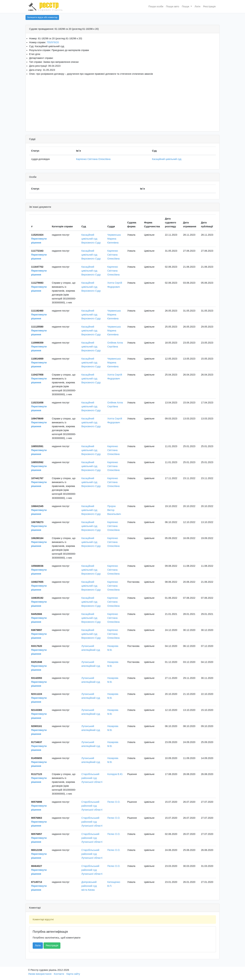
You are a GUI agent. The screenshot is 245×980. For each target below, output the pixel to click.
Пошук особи (156, 6)
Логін (198, 6)
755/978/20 (53, 42)
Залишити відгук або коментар (42, 17)
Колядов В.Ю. (115, 774)
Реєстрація (209, 6)
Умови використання (40, 974)
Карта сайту (73, 974)
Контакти (59, 974)
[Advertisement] (122, 102)
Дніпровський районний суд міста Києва (89, 886)
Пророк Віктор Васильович (114, 510)
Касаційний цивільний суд (167, 159)
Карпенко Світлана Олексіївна (93, 159)
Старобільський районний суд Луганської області (92, 778)
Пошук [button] (186, 6)
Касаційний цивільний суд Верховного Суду (91, 239)
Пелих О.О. (114, 802)
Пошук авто (173, 6)
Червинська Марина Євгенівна (114, 239)
